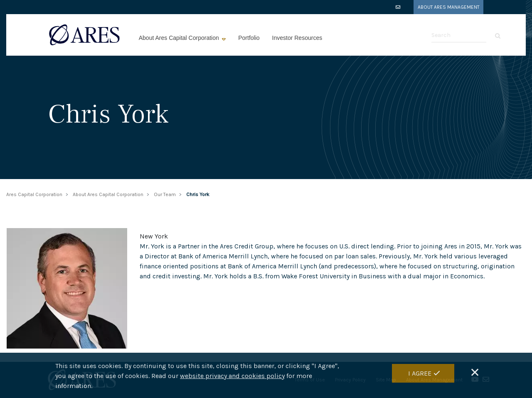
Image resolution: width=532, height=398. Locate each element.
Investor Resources (297, 38)
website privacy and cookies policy (232, 377)
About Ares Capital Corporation (180, 38)
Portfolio (249, 38)
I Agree (420, 374)
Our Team (165, 194)
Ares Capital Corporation (34, 194)
